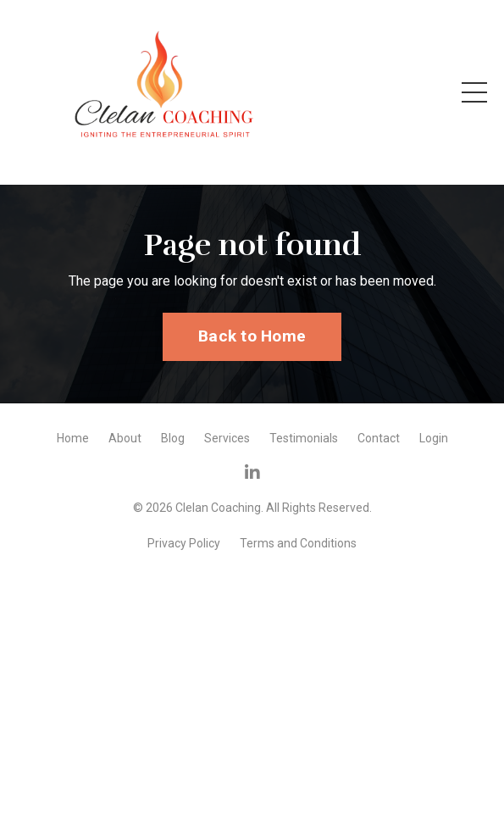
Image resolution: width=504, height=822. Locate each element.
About (125, 438)
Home (73, 438)
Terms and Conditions (298, 543)
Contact (379, 438)
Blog (173, 438)
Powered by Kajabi (252, 571)
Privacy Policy (184, 543)
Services (227, 438)
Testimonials (304, 438)
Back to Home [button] (252, 336)
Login (434, 438)
